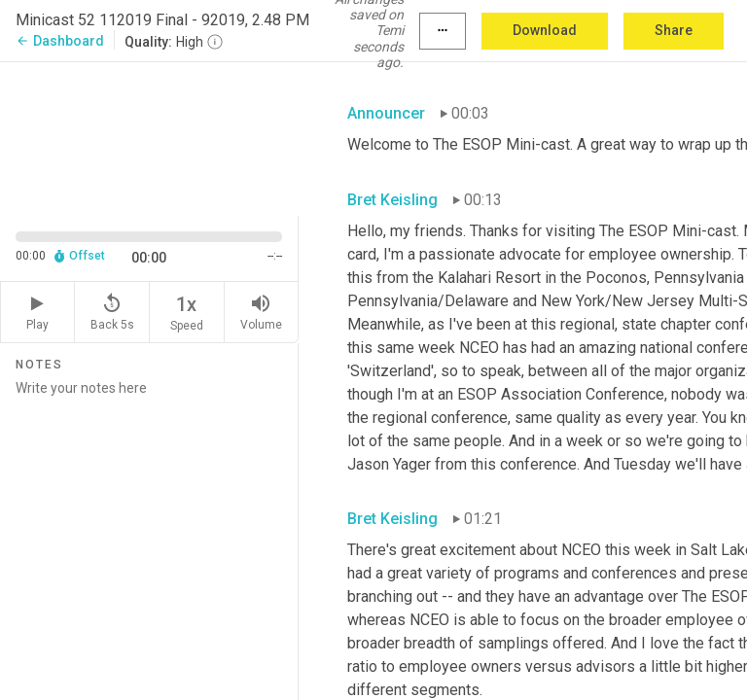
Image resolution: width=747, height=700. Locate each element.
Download (545, 30)
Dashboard (60, 41)
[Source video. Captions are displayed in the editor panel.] (149, 137)
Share (674, 30)
